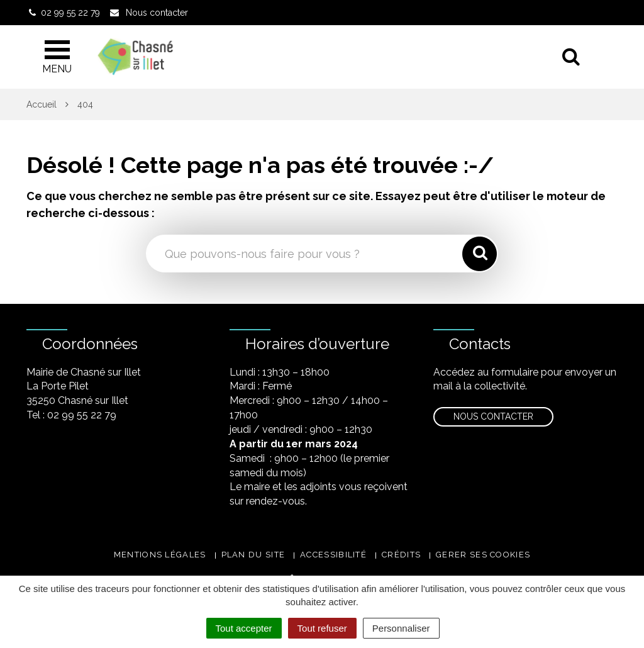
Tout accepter (244, 628)
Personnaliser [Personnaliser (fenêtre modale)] (401, 628)
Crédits (401, 555)
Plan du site (253, 555)
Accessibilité (333, 555)
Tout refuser (322, 628)
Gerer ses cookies (483, 555)
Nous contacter (493, 416)
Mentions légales (160, 555)
